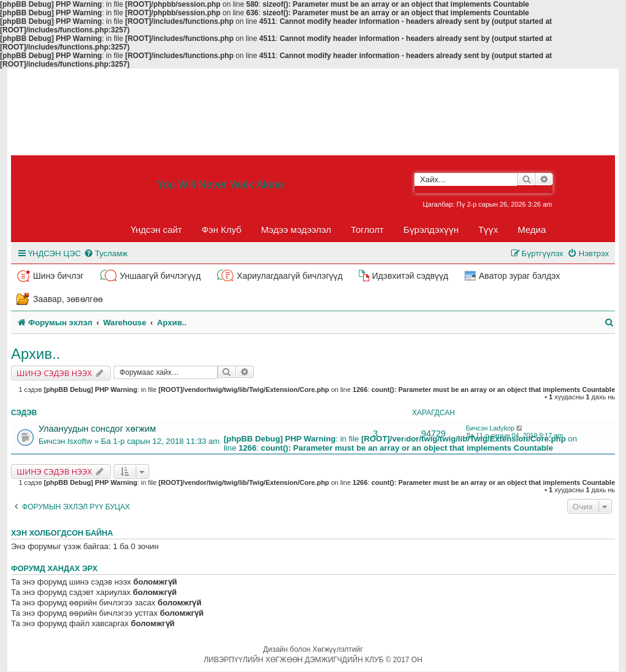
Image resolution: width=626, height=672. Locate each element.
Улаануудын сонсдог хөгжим (97, 429)
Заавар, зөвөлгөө (68, 299)
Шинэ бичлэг (58, 276)
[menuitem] (105, 253)
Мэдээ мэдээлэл (296, 230)
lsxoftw (79, 441)
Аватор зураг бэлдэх (519, 276)
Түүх (488, 230)
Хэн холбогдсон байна (62, 533)
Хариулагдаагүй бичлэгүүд (289, 276)
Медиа (532, 230)
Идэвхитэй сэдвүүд (410, 276)
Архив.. (36, 354)
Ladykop (502, 428)
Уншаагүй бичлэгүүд (160, 276)
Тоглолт (367, 230)
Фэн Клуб (222, 230)
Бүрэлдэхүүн (431, 230)
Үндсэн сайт (156, 230)
